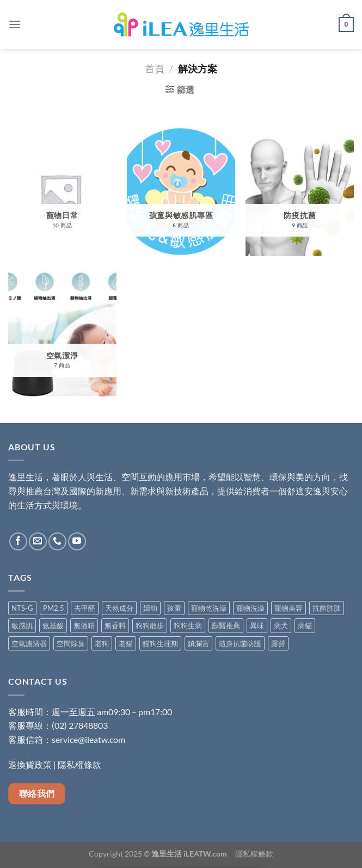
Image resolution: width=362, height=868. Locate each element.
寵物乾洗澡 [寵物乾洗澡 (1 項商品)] (209, 608)
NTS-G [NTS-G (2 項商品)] (22, 608)
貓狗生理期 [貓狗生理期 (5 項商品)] (160, 643)
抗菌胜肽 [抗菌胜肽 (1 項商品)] (327, 608)
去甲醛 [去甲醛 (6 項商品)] (85, 608)
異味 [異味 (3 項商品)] (257, 625)
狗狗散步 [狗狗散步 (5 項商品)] (150, 625)
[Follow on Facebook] (18, 541)
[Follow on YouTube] (77, 541)
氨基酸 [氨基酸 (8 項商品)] (53, 625)
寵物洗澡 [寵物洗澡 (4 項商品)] (250, 608)
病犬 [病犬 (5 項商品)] (281, 625)
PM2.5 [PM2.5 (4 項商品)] (54, 608)
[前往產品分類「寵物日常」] (62, 191)
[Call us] (57, 541)
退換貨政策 (30, 764)
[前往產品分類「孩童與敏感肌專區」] (181, 191)
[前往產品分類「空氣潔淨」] (62, 331)
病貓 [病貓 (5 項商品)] (305, 625)
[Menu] (15, 24)
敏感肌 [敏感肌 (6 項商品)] (22, 625)
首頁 (155, 69)
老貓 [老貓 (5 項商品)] (126, 643)
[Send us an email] (38, 541)
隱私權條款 (79, 764)
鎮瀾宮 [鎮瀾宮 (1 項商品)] (198, 643)
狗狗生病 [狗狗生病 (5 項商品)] (188, 625)
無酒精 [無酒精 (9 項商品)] (84, 625)
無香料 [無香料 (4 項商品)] (115, 625)
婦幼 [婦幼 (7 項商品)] (150, 608)
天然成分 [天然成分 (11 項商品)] (119, 608)
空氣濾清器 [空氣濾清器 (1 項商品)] (29, 643)
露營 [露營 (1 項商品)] (278, 643)
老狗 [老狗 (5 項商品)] (102, 643)
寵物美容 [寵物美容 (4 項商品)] (289, 608)
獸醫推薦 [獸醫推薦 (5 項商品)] (226, 625)
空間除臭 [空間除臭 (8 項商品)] (71, 643)
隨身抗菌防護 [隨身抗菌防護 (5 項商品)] (240, 643)
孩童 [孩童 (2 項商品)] (174, 608)
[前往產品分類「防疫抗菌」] (300, 191)
